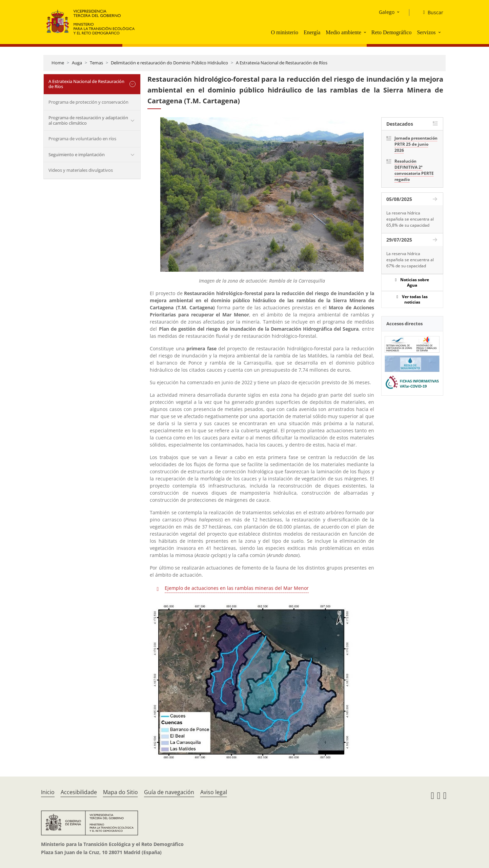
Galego (387, 12)
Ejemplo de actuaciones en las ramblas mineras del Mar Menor (237, 588)
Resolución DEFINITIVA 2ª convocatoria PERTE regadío (414, 170)
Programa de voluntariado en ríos (82, 139)
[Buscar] (430, 13)
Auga (77, 63)
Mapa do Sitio (120, 792)
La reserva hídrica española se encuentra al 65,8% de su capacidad (410, 219)
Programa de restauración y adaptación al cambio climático (88, 120)
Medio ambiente (343, 32)
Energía (312, 32)
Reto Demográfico (392, 32)
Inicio (48, 792)
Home (58, 63)
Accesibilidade (79, 792)
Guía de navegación (169, 792)
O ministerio (284, 32)
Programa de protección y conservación (88, 102)
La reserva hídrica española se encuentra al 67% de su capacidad (410, 260)
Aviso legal (214, 792)
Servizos (426, 32)
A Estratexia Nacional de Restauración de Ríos (282, 63)
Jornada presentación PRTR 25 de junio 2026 (416, 144)
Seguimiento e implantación (77, 154)
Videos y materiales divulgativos (81, 170)
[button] (366, 32)
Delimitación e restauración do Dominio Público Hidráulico (169, 63)
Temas (96, 63)
